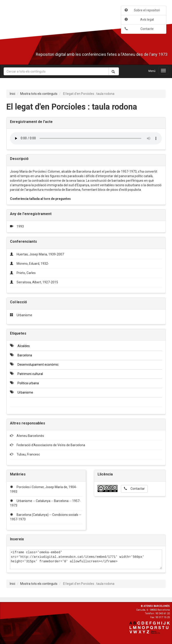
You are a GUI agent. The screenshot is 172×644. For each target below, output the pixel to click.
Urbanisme (24, 315)
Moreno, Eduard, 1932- (33, 264)
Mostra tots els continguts (39, 94)
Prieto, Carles (26, 273)
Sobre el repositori (142, 10)
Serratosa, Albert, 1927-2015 (37, 282)
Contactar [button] (134, 489)
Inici (12, 94)
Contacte (139, 29)
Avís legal (139, 20)
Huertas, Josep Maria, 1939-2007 (40, 254)
